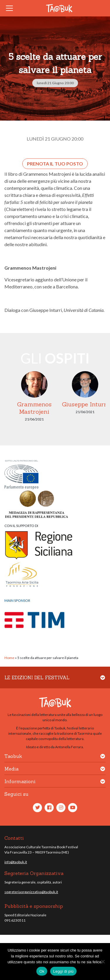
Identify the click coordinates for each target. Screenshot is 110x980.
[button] (103, 681)
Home (9, 658)
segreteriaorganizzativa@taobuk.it (31, 892)
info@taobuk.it (16, 862)
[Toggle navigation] (11, 8)
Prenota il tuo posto (55, 164)
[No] (103, 962)
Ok (42, 971)
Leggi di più (63, 971)
